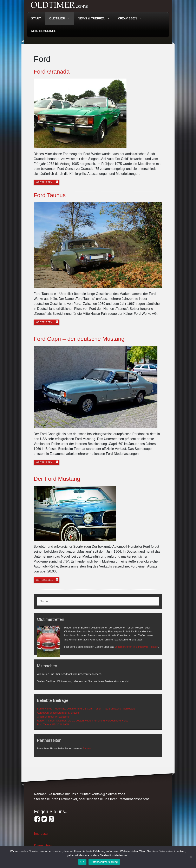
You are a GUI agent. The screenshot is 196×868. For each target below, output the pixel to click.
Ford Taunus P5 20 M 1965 (53, 724)
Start (36, 18)
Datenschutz (43, 846)
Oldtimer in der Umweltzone (53, 717)
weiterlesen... (45, 182)
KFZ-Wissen (132, 18)
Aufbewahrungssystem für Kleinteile (58, 713)
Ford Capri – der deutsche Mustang (79, 339)
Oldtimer (61, 18)
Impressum (42, 834)
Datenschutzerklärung (104, 862)
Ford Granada (52, 72)
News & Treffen (96, 18)
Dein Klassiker (44, 31)
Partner (87, 748)
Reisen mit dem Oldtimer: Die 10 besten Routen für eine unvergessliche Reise (83, 721)
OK (82, 862)
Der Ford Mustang (57, 479)
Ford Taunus (50, 195)
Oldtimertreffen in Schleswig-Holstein (137, 647)
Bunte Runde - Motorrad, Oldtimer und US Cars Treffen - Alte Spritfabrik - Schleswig (86, 709)
